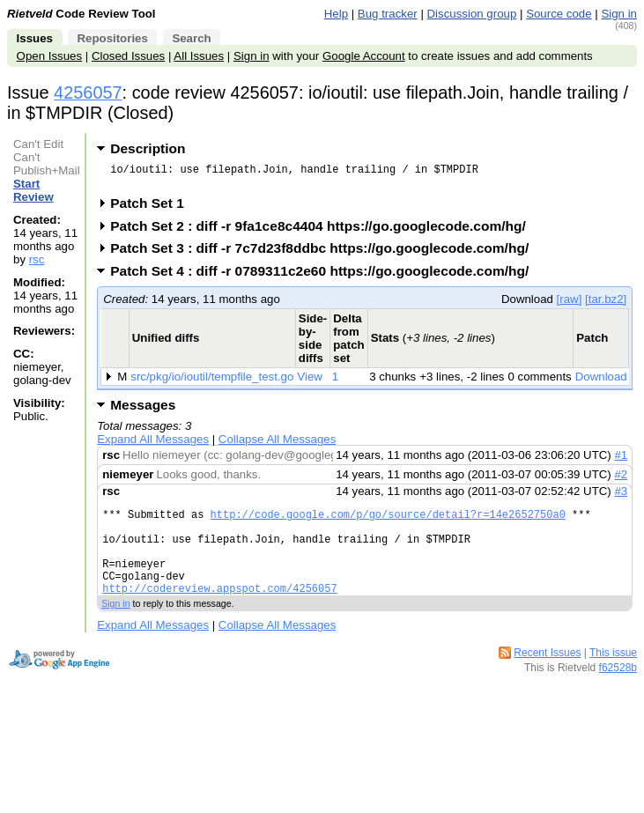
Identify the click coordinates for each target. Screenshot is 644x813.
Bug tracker (388, 14)
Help (336, 14)
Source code (559, 14)
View (310, 382)
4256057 (88, 92)
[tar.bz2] (606, 304)
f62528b (618, 691)
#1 (621, 460)
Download (601, 382)
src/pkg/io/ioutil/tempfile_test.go (212, 382)
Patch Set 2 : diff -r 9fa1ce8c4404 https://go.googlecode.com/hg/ (324, 231)
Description (148, 148)
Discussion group (472, 14)
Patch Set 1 (153, 208)
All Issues (199, 56)
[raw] (570, 304)
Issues (35, 38)
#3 (621, 496)
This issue (613, 676)
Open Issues (49, 56)
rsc (37, 259)
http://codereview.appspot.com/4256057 (219, 612)
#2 (621, 480)
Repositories (112, 38)
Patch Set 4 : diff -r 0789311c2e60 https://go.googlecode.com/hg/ (325, 276)
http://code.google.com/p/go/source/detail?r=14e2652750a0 (388, 522)
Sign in (619, 14)
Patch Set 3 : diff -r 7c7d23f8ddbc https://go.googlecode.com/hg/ (325, 253)
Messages (143, 410)
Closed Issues (128, 56)
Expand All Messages (153, 444)
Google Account (364, 56)
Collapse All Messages (277, 444)
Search (191, 38)
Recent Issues (547, 676)
